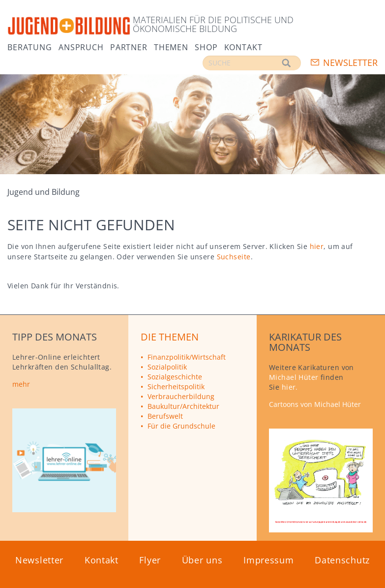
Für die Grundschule (181, 426)
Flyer (150, 560)
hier (317, 246)
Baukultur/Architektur (183, 406)
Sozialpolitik (167, 367)
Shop (206, 46)
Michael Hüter (294, 377)
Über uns (202, 560)
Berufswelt (165, 416)
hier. (290, 387)
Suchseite (234, 257)
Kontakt (243, 46)
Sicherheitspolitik (176, 387)
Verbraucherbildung (181, 396)
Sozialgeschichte (175, 377)
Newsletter (350, 62)
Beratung (30, 46)
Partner (129, 46)
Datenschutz (342, 560)
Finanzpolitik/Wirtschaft (187, 357)
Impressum (268, 560)
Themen (171, 46)
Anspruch (81, 46)
